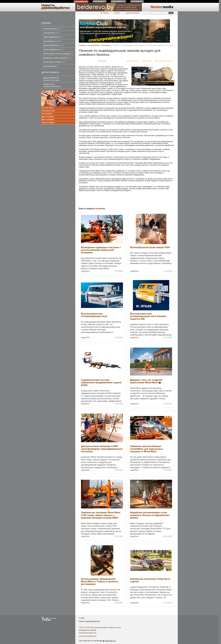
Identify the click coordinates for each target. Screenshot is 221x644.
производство (52, 41)
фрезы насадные (48, 117)
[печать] (147, 61)
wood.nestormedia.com (88, 636)
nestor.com (81, 1)
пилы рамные (47, 114)
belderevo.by (52, 85)
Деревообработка (51, 79)
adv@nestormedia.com (88, 633)
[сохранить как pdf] (164, 61)
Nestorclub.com (110, 641)
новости (117, 13)
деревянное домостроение (58, 58)
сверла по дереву (48, 123)
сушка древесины (53, 37)
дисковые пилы (48, 108)
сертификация (51, 66)
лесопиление (52, 33)
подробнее (85, 271)
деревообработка (53, 45)
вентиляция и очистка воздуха (58, 54)
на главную (105, 13)
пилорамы (106, 45)
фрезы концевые (48, 120)
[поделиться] (133, 61)
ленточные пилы (48, 111)
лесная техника (52, 29)
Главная (82, 45)
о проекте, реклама (132, 13)
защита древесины (54, 49)
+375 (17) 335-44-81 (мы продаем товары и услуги (100, 628)
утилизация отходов (54, 62)
